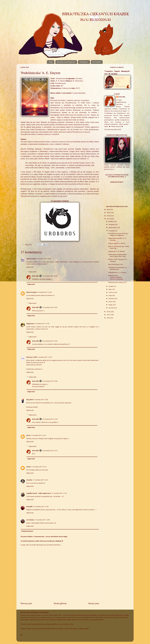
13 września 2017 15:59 (41, 507)
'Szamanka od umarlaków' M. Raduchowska (118, 268)
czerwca (111, 292)
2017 (109, 219)
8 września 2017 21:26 (39, 435)
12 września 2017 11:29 (59, 493)
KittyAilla (36, 276)
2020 (109, 210)
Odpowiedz (30, 267)
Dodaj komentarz (27, 531)
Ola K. (28, 435)
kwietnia (112, 298)
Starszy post (94, 603)
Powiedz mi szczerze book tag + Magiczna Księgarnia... (118, 234)
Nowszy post (26, 603)
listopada (112, 224)
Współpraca (84, 62)
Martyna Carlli (31, 357)
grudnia (111, 221)
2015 (109, 315)
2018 (109, 216)
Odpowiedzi (33, 272)
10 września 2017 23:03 (50, 341)
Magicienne (30, 324)
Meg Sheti (30, 400)
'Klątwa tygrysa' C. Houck (117, 243)
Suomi (28, 467)
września (112, 231)
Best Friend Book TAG (116, 264)
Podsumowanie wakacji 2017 (118, 282)
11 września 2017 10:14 (39, 467)
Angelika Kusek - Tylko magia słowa (39, 493)
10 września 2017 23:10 (50, 419)
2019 (109, 213)
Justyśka (29, 480)
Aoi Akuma (30, 520)
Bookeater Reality (32, 407)
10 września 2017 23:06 (50, 381)
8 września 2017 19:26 (41, 400)
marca (111, 302)
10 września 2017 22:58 (50, 276)
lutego (111, 305)
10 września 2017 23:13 (50, 451)
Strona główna (60, 603)
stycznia (111, 308)
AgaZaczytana (31, 259)
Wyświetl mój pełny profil (113, 129)
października (113, 228)
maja (110, 295)
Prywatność (97, 62)
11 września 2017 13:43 (40, 480)
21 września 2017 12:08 (42, 520)
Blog (51, 62)
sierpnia (111, 286)
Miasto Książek (31, 292)
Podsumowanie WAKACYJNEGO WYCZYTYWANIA (116, 277)
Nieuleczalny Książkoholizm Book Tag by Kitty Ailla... (117, 255)
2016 (109, 312)
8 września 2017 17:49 (44, 357)
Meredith (29, 507)
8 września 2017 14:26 (45, 292)
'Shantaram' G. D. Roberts (117, 251)
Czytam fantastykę (79, 93)
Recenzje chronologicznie (66, 62)
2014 (109, 318)
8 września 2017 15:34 (42, 324)
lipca (110, 289)
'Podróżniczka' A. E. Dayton (117, 272)
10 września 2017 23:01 (50, 307)
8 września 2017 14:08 (44, 259)
